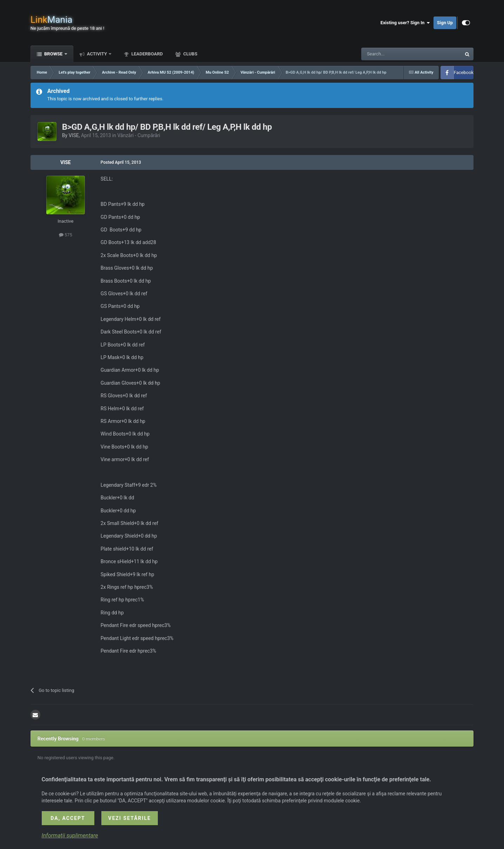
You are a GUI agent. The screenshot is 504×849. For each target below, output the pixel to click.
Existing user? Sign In (405, 23)
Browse (53, 54)
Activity (97, 54)
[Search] (395, 54)
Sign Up (445, 23)
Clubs (190, 54)
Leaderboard (146, 54)
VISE (74, 135)
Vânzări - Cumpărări (139, 135)
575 (66, 235)
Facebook (464, 72)
